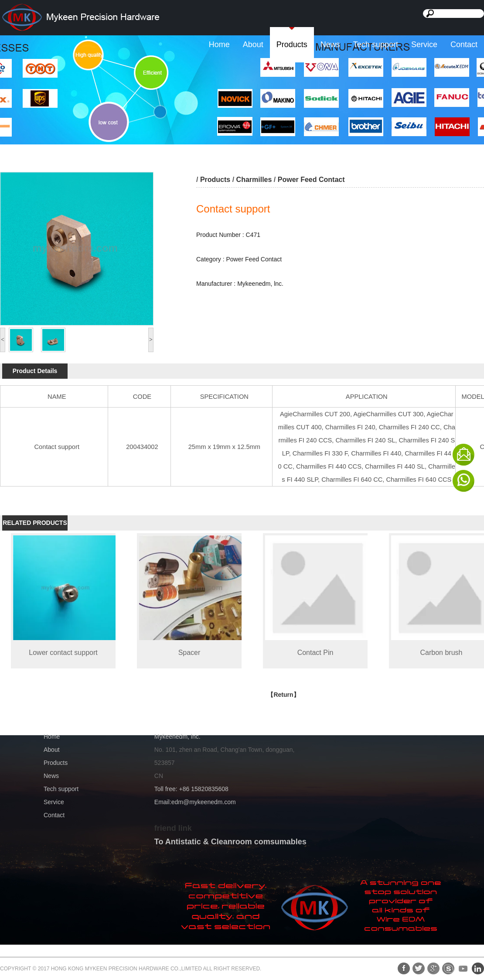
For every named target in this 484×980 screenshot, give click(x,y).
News (330, 45)
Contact (464, 45)
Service (424, 45)
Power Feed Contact (311, 180)
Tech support (376, 45)
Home (219, 45)
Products (292, 45)
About (253, 45)
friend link (173, 828)
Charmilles (254, 180)
